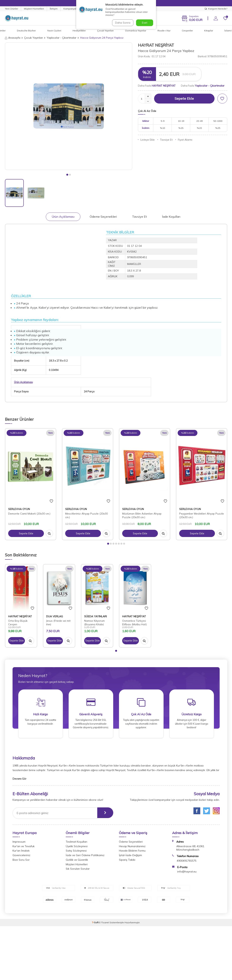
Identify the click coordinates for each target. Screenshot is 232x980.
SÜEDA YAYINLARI (95, 616)
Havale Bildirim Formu (132, 852)
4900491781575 (187, 862)
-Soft (96, 924)
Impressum (19, 843)
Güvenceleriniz (21, 857)
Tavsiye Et (165, 140)
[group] (69, 106)
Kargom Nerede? (216, 9)
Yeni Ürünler (11, 9)
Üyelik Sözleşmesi (77, 848)
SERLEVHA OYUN (19, 509)
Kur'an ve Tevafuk (24, 848)
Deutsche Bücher (26, 31)
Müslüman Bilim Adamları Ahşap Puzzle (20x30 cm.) (142, 515)
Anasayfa (13, 38)
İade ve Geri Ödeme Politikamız (85, 857)
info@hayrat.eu (187, 873)
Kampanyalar (71, 9)
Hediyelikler (79, 31)
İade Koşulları (171, 217)
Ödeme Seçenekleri (103, 217)
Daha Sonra (123, 23)
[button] (67, 175)
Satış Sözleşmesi (76, 852)
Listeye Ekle (146, 140)
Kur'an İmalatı (21, 852)
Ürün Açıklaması (63, 217)
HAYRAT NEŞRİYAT (156, 45)
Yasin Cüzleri (54, 31)
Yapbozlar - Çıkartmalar (62, 38)
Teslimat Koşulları (76, 843)
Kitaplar (209, 31)
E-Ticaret (104, 924)
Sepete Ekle (184, 98)
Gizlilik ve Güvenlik (77, 861)
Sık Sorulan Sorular (78, 870)
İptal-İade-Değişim (130, 857)
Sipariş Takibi (127, 861)
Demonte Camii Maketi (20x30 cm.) (29, 514)
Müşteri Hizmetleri (34, 9)
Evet (145, 23)
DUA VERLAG (55, 616)
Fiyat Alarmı (184, 140)
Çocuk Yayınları (105, 31)
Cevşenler (187, 31)
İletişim (54, 9)
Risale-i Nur (164, 31)
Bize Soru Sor (21, 861)
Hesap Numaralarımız (132, 848)
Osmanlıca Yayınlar (136, 31)
